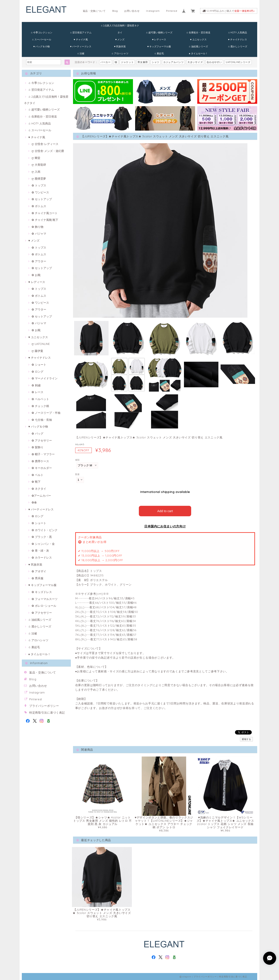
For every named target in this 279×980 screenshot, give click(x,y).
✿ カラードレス (42, 557)
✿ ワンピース (40, 192)
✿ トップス (39, 185)
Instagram (153, 11)
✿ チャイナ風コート (45, 213)
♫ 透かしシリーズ (237, 46)
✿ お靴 (36, 275)
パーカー (106, 62)
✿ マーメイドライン (45, 378)
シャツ (156, 62)
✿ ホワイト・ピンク (45, 530)
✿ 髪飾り (37, 447)
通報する (246, 739)
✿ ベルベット (40, 399)
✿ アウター (39, 261)
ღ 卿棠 (36, 158)
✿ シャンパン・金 (43, 544)
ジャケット (127, 62)
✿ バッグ (37, 433)
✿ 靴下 (36, 482)
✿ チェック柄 (40, 406)
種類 (77, 460)
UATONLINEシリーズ (238, 62)
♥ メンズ (120, 39)
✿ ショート (39, 365)
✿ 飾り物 (37, 227)
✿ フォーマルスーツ (45, 599)
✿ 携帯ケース (40, 461)
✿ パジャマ (39, 233)
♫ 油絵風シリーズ (198, 46)
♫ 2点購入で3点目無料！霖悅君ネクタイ (120, 26)
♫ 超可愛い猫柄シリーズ (159, 32)
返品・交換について (94, 11)
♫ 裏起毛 (159, 53)
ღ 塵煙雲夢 (39, 179)
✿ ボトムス (39, 206)
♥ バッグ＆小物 (42, 46)
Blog (115, 11)
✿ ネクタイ (39, 489)
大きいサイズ (195, 62)
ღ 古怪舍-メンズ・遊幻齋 (48, 151)
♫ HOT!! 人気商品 (237, 32)
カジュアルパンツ (173, 62)
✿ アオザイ (39, 571)
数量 (77, 474)
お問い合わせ (132, 11)
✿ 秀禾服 (37, 578)
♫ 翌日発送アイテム (81, 32)
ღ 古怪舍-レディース (45, 144)
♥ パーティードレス (81, 46)
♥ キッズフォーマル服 (159, 46)
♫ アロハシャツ (120, 53)
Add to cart (165, 510)
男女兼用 (143, 62)
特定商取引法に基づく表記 (47, 712)
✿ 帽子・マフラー (43, 454)
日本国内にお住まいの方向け (165, 526)
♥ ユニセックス (198, 39)
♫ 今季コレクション (42, 32)
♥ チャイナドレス (237, 39)
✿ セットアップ (42, 199)
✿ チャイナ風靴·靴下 (45, 220)
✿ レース (37, 392)
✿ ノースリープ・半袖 (46, 413)
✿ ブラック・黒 (42, 537)
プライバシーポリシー (44, 706)
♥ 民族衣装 (120, 46)
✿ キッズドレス (42, 592)
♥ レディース (159, 39)
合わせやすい (214, 62)
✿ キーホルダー (42, 468)
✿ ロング (37, 372)
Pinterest (172, 11)
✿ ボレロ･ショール (44, 606)
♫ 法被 (81, 53)
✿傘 (34, 502)
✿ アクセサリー (42, 440)
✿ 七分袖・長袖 (42, 420)
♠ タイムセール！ (198, 53)
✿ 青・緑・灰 (40, 551)
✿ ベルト (37, 475)
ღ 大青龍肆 (39, 165)
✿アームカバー (41, 496)
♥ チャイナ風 (81, 39)
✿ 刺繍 (36, 385)
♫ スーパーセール (41, 39)
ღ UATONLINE (41, 344)
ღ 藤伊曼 (37, 351)
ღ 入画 (36, 172)
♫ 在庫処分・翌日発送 (198, 32)
